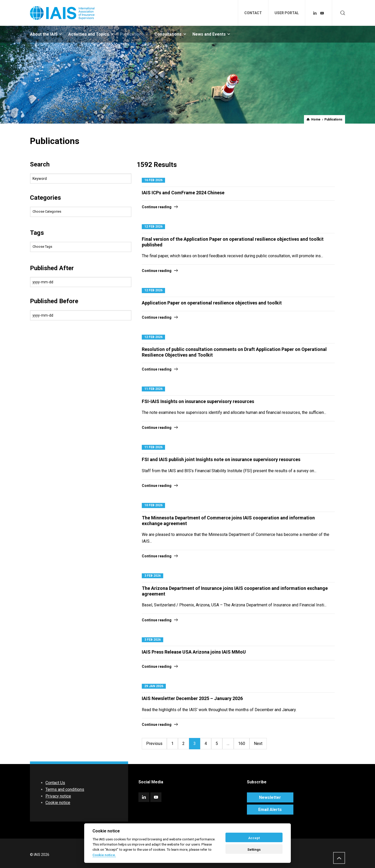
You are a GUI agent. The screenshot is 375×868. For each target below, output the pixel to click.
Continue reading (157, 207)
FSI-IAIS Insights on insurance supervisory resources (198, 401)
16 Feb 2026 (153, 180)
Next (258, 744)
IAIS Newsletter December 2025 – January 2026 (192, 698)
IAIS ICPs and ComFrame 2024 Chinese (183, 193)
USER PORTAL (287, 13)
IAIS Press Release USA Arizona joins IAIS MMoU (194, 652)
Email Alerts (270, 810)
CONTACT (253, 13)
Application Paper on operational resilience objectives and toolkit (212, 303)
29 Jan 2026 (154, 686)
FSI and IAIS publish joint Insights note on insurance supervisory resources (221, 459)
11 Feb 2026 (153, 389)
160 (242, 744)
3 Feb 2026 (153, 576)
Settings (254, 850)
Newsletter (270, 797)
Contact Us (55, 783)
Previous (154, 744)
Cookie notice (58, 803)
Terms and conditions (65, 789)
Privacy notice (58, 796)
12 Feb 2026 (153, 227)
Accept (254, 838)
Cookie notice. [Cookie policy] (104, 855)
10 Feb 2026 (153, 505)
